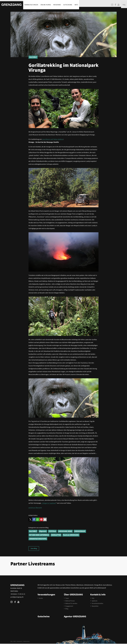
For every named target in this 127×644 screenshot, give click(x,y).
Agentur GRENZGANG (75, 617)
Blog (67, 609)
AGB (14, 642)
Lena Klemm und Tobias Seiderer (53, 139)
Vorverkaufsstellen (97, 604)
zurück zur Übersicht (36, 508)
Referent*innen (70, 601)
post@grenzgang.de (17, 597)
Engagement (69, 606)
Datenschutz (26, 642)
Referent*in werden (71, 604)
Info (76, 3)
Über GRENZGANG (73, 595)
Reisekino (57, 3)
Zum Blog (34, 549)
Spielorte (95, 601)
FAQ (11, 642)
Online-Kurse (46, 3)
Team (67, 598)
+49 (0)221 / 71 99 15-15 (18, 594)
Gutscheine (68, 3)
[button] (30, 519)
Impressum (19, 642)
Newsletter (95, 606)
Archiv (41, 598)
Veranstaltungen (31, 3)
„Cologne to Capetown (49, 503)
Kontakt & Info (98, 595)
